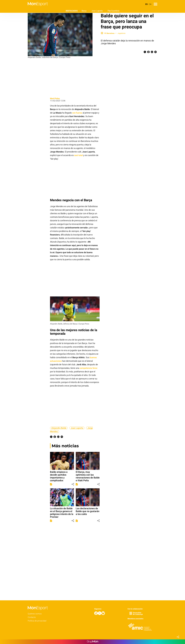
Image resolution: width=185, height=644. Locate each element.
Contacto (32, 617)
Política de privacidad (37, 621)
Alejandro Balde (59, 428)
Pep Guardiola (114, 11)
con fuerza (77, 113)
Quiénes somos (35, 614)
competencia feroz (88, 368)
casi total (78, 155)
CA (150, 4)
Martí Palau (55, 98)
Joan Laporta (97, 11)
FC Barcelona (109, 33)
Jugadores (121, 33)
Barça (84, 11)
